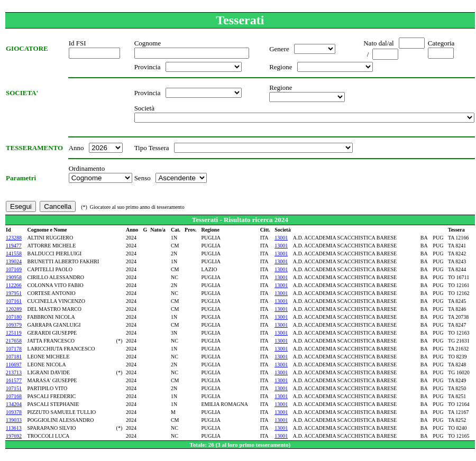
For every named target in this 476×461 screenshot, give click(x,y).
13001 (281, 238)
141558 (14, 253)
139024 (14, 261)
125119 (14, 333)
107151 (14, 388)
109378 (14, 412)
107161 (14, 301)
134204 (14, 404)
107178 (14, 349)
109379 (14, 325)
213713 (14, 372)
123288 (14, 238)
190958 (14, 277)
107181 (14, 357)
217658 (14, 341)
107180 (14, 317)
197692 (14, 436)
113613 (14, 428)
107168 (14, 396)
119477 (14, 246)
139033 (14, 420)
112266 (14, 285)
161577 (14, 380)
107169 (14, 269)
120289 (14, 309)
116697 (14, 365)
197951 (14, 293)
